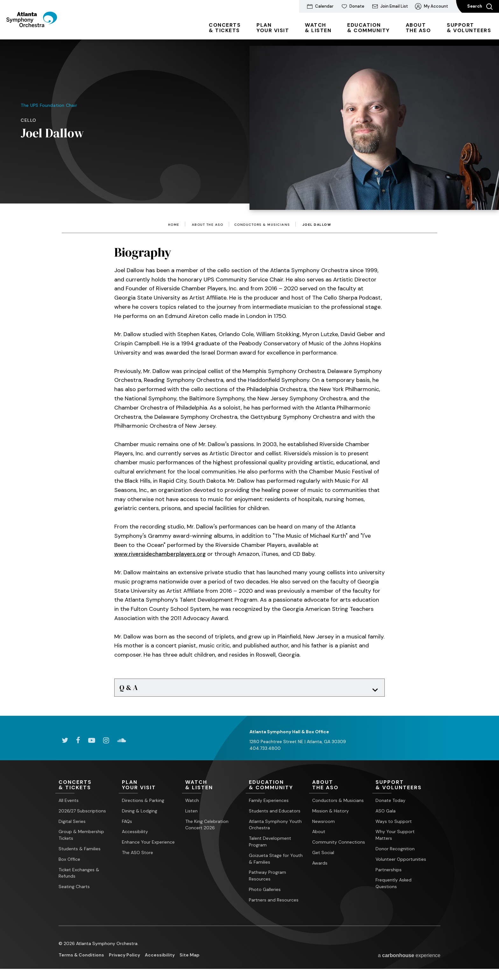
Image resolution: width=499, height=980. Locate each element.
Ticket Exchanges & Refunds (79, 876)
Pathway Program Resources (267, 879)
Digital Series (72, 824)
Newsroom (323, 824)
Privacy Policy (124, 958)
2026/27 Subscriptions (82, 814)
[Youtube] (92, 743)
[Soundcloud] (122, 743)
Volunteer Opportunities (401, 862)
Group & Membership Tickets (81, 838)
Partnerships (389, 873)
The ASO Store (137, 856)
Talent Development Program (270, 845)
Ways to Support (394, 824)
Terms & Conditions (81, 958)
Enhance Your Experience (148, 845)
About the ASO (208, 225)
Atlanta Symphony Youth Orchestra (275, 828)
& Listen (318, 28)
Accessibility (135, 835)
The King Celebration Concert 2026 (207, 828)
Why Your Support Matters (395, 838)
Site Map (190, 958)
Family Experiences (269, 804)
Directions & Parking (143, 804)
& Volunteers (469, 28)
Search (480, 7)
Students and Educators (275, 814)
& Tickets (225, 28)
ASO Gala (386, 814)
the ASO (418, 28)
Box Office (69, 862)
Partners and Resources (274, 903)
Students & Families (80, 852)
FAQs (127, 824)
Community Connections (339, 845)
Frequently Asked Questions (394, 886)
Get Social (323, 856)
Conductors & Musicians (262, 225)
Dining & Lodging (140, 814)
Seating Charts (74, 890)
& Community (369, 28)
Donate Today (390, 804)
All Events (69, 804)
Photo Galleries (265, 892)
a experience (409, 958)
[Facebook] (78, 743)
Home (174, 225)
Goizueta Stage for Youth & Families (276, 862)
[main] (250, 370)
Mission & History (330, 814)
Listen (191, 814)
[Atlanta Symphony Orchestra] (41, 30)
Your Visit (273, 28)
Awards (320, 866)
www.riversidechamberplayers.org (160, 554)
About (319, 835)
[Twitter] (65, 743)
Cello (29, 120)
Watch (192, 804)
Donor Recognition (395, 852)
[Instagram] (106, 743)
